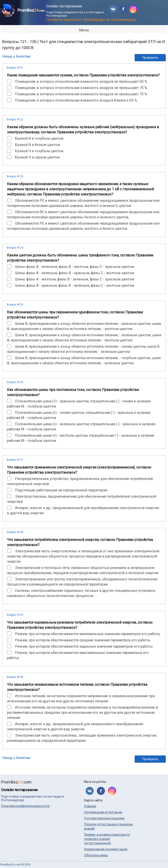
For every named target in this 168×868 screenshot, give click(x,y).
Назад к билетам (16, 56)
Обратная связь (96, 855)
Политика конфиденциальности (25, 806)
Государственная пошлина (104, 818)
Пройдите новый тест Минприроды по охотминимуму (91, 20)
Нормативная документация (106, 849)
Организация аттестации (103, 812)
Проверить (150, 58)
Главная (90, 806)
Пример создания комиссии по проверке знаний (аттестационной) (107, 839)
